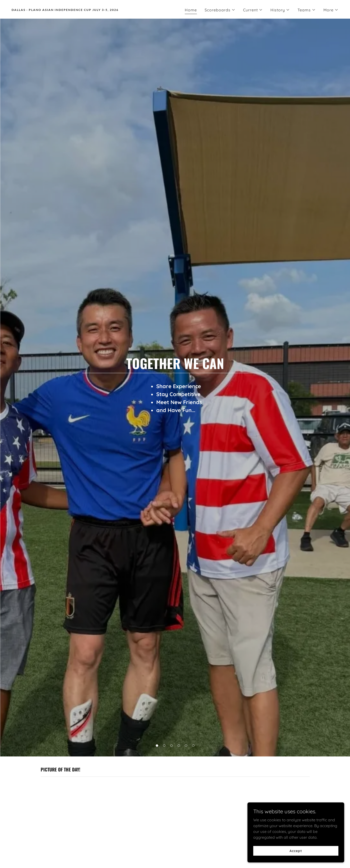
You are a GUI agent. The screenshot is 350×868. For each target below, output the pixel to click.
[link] (91, 9)
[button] (220, 10)
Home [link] (191, 10)
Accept (296, 851)
